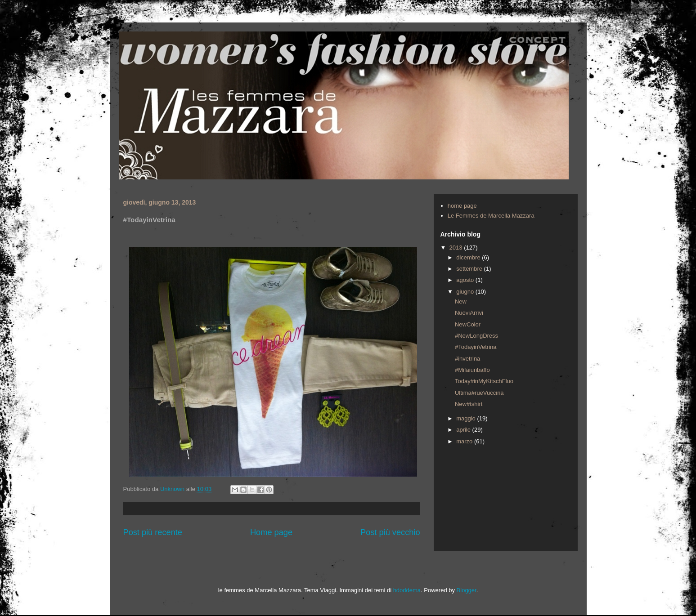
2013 (457, 248)
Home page (271, 532)
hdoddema (407, 590)
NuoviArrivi (469, 313)
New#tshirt (469, 404)
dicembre (469, 257)
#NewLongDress (476, 336)
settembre (470, 269)
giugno (466, 292)
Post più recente (153, 532)
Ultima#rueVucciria (479, 393)
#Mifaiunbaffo (472, 370)
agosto (466, 280)
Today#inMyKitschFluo (484, 381)
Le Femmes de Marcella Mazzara (491, 216)
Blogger (467, 590)
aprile (464, 430)
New (461, 301)
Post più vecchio (390, 532)
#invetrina (467, 359)
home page (462, 206)
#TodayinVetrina (476, 347)
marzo (465, 441)
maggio (467, 418)
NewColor (468, 324)
